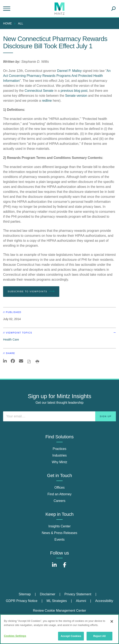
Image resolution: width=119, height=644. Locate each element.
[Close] (112, 621)
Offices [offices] (59, 488)
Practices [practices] (59, 449)
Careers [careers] (60, 501)
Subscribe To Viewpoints (31, 291)
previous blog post (74, 91)
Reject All (99, 636)
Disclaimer (48, 594)
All (21, 23)
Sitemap (25, 594)
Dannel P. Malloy (70, 71)
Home (7, 23)
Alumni (81, 601)
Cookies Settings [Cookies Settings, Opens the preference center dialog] (15, 636)
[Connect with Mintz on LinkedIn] (54, 567)
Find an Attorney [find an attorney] (60, 494)
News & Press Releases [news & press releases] (59, 533)
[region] (59, 629)
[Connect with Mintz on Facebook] (65, 567)
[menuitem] (8, 23)
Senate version (77, 96)
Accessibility (104, 601)
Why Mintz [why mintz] (60, 462)
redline (47, 101)
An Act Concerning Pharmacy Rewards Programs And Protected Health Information (57, 76)
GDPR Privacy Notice (22, 601)
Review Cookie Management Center (59, 611)
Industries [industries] (59, 455)
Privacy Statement (78, 594)
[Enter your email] (59, 416)
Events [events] (60, 539)
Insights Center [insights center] (59, 526)
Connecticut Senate (39, 91)
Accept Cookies (71, 636)
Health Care (11, 340)
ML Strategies (57, 601)
